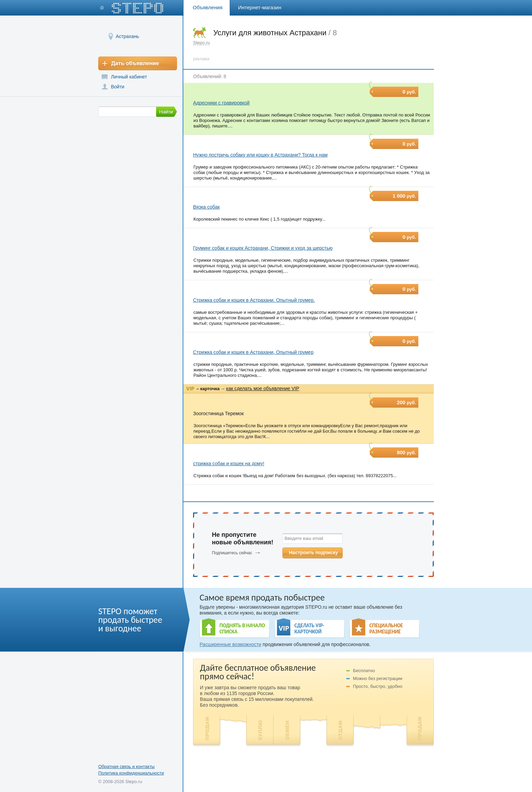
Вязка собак (206, 207)
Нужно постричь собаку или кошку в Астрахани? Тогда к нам (260, 155)
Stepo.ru (201, 43)
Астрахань (127, 36)
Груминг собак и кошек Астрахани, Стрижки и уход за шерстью (263, 248)
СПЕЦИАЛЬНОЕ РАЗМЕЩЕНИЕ (386, 629)
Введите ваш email (304, 538)
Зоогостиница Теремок (218, 413)
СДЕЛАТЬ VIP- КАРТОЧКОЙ (309, 629)
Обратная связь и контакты (126, 766)
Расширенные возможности (230, 644)
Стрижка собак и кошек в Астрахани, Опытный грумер (253, 352)
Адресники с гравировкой (221, 103)
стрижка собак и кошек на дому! (229, 463)
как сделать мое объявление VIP (263, 388)
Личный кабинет (129, 77)
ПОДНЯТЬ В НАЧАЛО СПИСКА (242, 629)
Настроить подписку (313, 553)
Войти (118, 87)
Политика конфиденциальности (131, 773)
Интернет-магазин (260, 7)
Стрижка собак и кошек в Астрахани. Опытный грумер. (254, 300)
